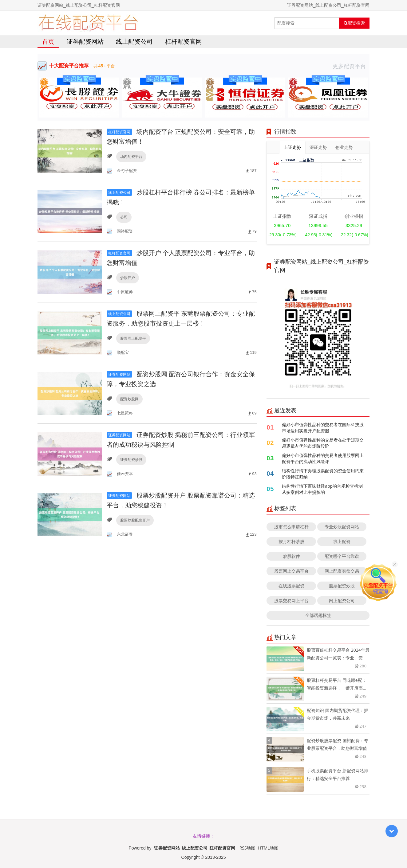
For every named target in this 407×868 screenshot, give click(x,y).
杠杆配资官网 (184, 41)
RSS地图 (247, 848)
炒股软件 (291, 556)
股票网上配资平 (133, 338)
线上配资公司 (134, 41)
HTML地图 (268, 848)
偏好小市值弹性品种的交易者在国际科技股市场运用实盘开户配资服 (323, 428)
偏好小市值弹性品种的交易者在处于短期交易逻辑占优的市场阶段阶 (323, 443)
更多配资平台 (351, 66)
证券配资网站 (85, 41)
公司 (124, 217)
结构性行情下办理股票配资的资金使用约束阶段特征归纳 (323, 474)
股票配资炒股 (342, 586)
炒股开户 (128, 278)
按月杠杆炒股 (291, 541)
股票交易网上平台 (291, 600)
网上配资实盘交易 (342, 571)
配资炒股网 (129, 399)
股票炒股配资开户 (135, 520)
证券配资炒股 (131, 460)
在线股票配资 (291, 586)
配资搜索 (354, 23)
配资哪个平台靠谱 (342, 556)
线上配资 (342, 541)
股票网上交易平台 (291, 571)
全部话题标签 (318, 615)
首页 (48, 41)
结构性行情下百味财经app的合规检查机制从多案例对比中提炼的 (322, 489)
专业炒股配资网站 (342, 527)
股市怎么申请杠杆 (291, 527)
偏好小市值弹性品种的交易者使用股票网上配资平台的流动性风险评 (323, 458)
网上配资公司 (342, 600)
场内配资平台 (131, 156)
